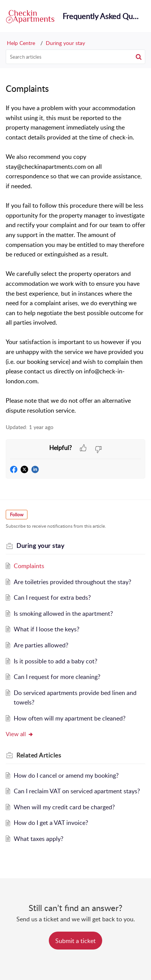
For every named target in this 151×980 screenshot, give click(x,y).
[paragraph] (75, 259)
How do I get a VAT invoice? (51, 823)
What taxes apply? (39, 839)
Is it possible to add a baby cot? (55, 661)
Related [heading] (39, 755)
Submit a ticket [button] (75, 941)
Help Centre (21, 43)
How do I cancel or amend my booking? (66, 775)
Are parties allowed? (41, 645)
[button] (139, 57)
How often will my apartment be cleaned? (70, 718)
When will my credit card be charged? (64, 807)
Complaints (29, 566)
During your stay (65, 43)
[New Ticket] (75, 941)
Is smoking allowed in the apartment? (63, 613)
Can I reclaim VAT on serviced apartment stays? (77, 791)
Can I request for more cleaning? (57, 677)
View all (20, 734)
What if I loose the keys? (47, 629)
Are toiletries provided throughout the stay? (72, 582)
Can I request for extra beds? (52, 597)
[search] (75, 57)
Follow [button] (17, 515)
